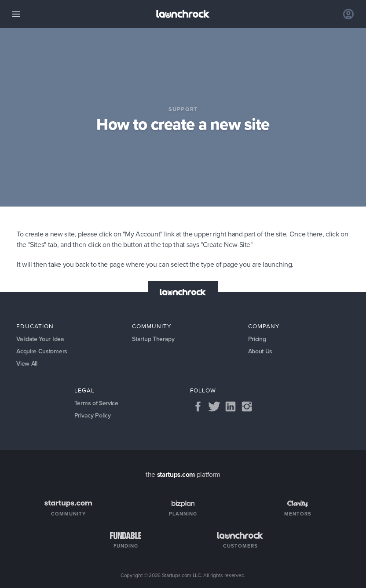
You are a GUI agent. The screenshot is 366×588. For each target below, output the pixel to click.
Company (264, 326)
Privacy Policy (93, 416)
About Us (260, 351)
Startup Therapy (153, 339)
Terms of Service (96, 403)
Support (183, 109)
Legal (84, 390)
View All (27, 364)
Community (152, 326)
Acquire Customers (42, 351)
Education (35, 326)
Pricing (257, 339)
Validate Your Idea (40, 339)
